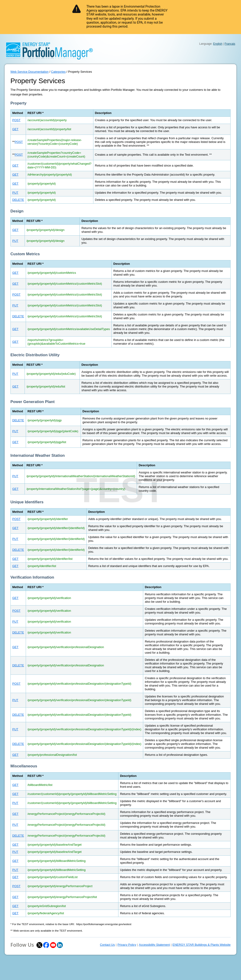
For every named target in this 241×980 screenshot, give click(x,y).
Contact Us (107, 945)
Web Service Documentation (30, 72)
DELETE (18, 200)
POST (16, 120)
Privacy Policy (127, 945)
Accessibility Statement (154, 945)
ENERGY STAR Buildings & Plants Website (201, 945)
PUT (15, 193)
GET (15, 129)
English (218, 44)
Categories (58, 72)
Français (230, 44)
